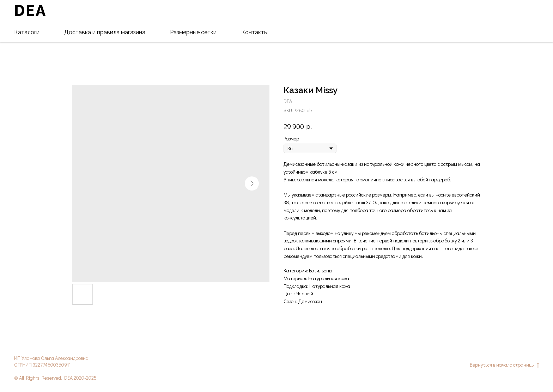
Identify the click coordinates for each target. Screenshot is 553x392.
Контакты (254, 32)
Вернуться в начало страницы (504, 365)
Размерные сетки (193, 32)
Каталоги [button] (27, 32)
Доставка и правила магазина (105, 32)
